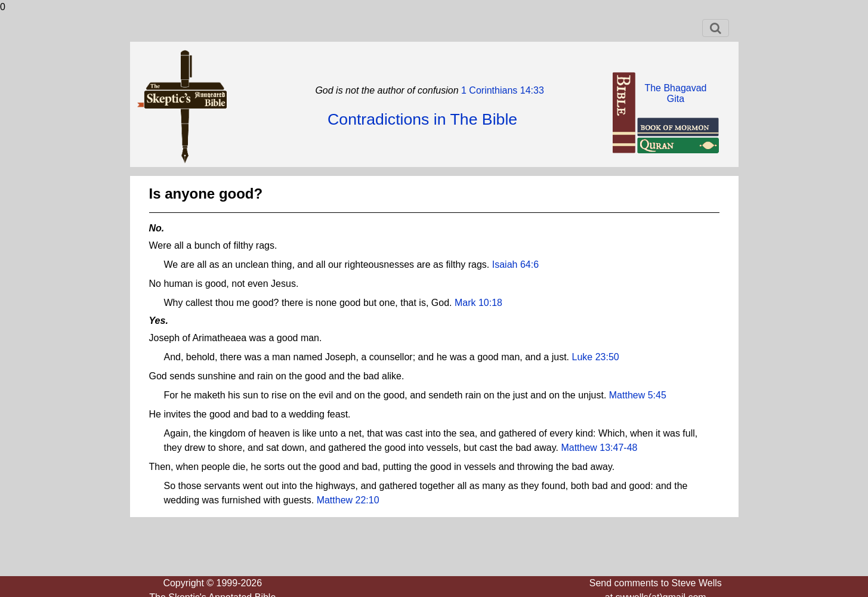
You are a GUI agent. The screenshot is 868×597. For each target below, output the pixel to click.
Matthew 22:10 (348, 500)
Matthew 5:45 (638, 395)
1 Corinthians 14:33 (501, 90)
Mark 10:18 (478, 303)
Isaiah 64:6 (515, 265)
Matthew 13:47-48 (599, 448)
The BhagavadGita (675, 93)
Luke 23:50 (596, 357)
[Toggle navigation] (716, 28)
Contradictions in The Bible (422, 119)
